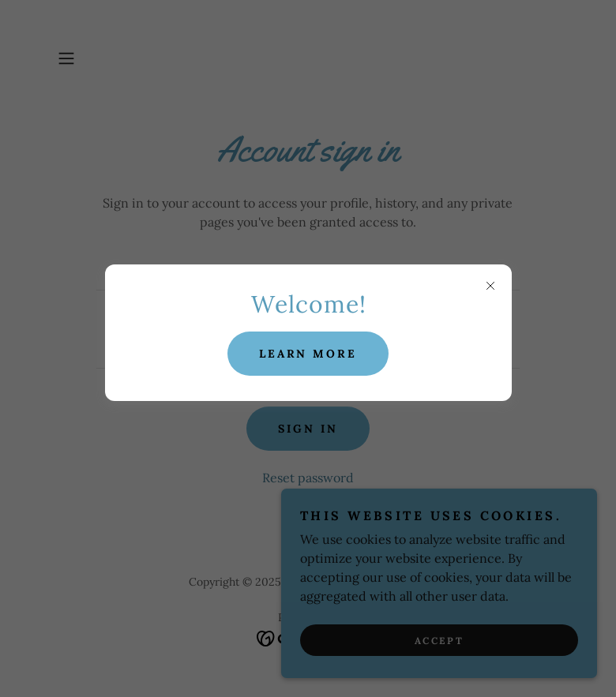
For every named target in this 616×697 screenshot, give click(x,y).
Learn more (308, 354)
